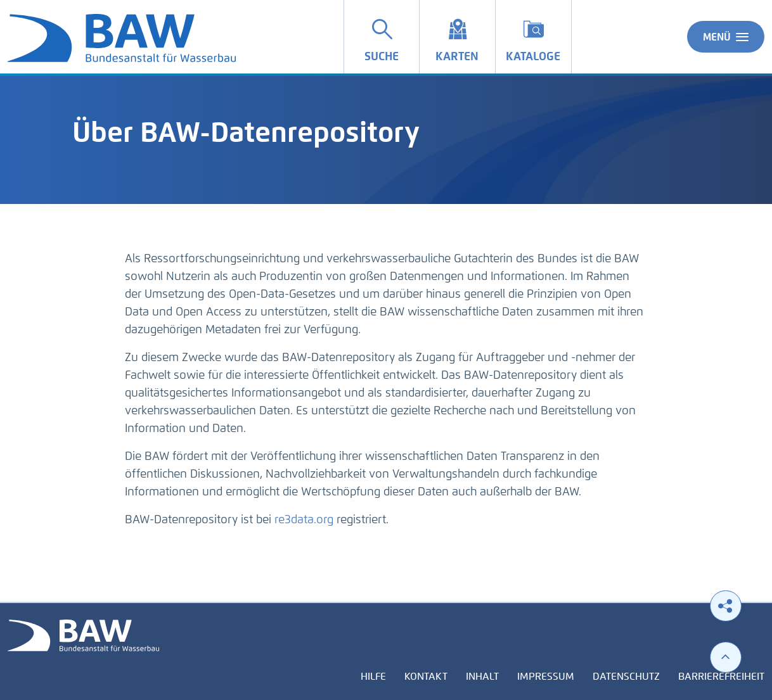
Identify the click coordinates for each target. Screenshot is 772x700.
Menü (726, 37)
